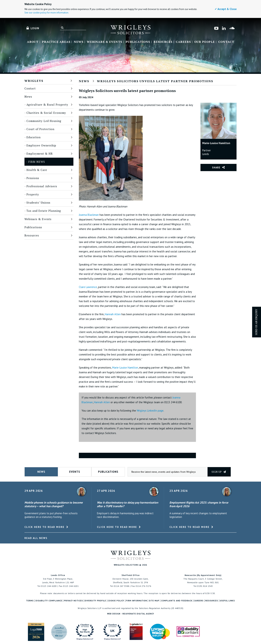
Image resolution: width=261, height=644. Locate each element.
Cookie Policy (116, 601)
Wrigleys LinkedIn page (150, 411)
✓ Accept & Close (226, 9)
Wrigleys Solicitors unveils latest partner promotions (155, 81)
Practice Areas (56, 42)
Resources (163, 42)
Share (216, 167)
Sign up (219, 472)
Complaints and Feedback (177, 601)
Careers (183, 42)
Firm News (37, 162)
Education (34, 137)
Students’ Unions (38, 203)
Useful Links (227, 601)
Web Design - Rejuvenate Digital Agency (131, 614)
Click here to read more (44, 527)
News (79, 42)
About (33, 42)
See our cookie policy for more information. (47, 13)
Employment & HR (40, 154)
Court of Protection (40, 129)
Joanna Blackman (89, 215)
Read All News (36, 538)
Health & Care (37, 170)
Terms (30, 601)
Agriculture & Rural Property (47, 105)
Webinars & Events (104, 42)
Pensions (33, 178)
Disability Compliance (49, 601)
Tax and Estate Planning (44, 211)
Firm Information (136, 601)
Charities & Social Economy (46, 113)
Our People (205, 42)
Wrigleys (34, 81)
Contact (226, 42)
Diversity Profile (95, 601)
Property (33, 194)
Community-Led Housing (44, 121)
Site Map (154, 601)
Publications (138, 42)
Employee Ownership (41, 145)
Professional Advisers (42, 186)
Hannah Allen (113, 314)
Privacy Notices (73, 601)
